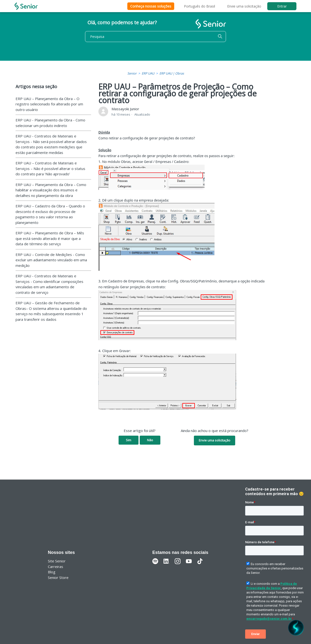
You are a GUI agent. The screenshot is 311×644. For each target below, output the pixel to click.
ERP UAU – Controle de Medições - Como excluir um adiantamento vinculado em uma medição (51, 260)
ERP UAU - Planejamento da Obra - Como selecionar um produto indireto (50, 123)
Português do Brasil (199, 6)
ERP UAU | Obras (172, 73)
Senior (132, 73)
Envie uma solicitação (244, 6)
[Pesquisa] (155, 37)
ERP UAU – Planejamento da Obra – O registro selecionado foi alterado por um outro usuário (49, 104)
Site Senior (57, 561)
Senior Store (58, 577)
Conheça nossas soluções (151, 6)
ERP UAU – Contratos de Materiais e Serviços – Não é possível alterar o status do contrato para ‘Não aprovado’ (50, 168)
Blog (52, 572)
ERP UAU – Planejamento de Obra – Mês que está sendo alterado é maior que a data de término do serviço (50, 238)
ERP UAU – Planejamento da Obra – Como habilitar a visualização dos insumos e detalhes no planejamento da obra (51, 190)
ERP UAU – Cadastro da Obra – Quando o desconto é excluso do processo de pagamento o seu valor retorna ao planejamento (50, 214)
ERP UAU (148, 73)
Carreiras (56, 567)
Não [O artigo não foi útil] (150, 440)
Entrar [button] (282, 6)
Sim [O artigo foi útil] (129, 440)
